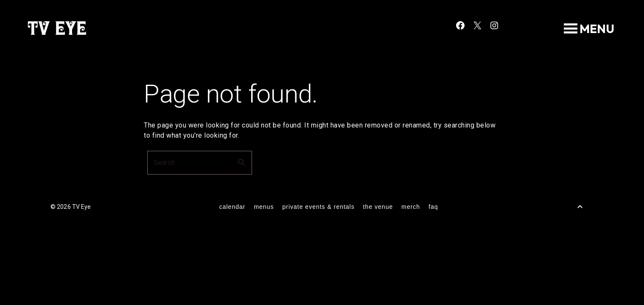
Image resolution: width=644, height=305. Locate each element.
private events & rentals (318, 207)
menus (264, 207)
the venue (378, 207)
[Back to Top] (580, 207)
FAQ (433, 207)
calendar (232, 207)
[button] (597, 29)
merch (411, 207)
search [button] (242, 163)
